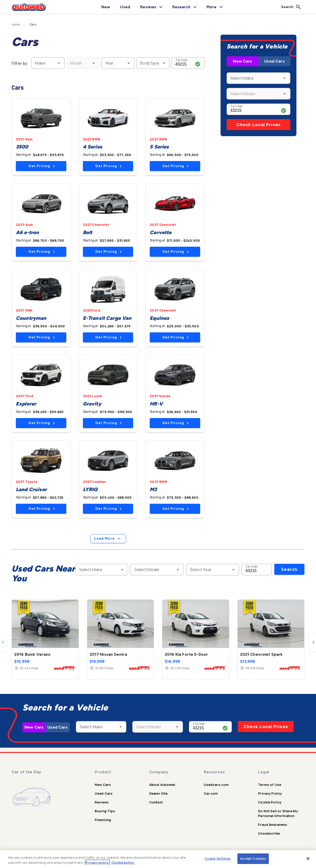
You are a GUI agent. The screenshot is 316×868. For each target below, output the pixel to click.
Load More (108, 539)
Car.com (211, 793)
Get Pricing (42, 166)
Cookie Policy (270, 802)
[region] (158, 859)
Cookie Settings (218, 858)
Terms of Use (270, 785)
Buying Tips (105, 811)
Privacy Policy (270, 793)
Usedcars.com (216, 785)
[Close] (308, 858)
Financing (103, 820)
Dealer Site (159, 793)
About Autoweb (162, 785)
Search (289, 569)
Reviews (102, 802)
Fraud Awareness (273, 825)
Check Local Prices (258, 125)
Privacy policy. (97, 862)
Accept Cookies (253, 858)
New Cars (242, 61)
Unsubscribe (269, 833)
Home (16, 25)
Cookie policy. (123, 862)
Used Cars (274, 61)
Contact (156, 802)
